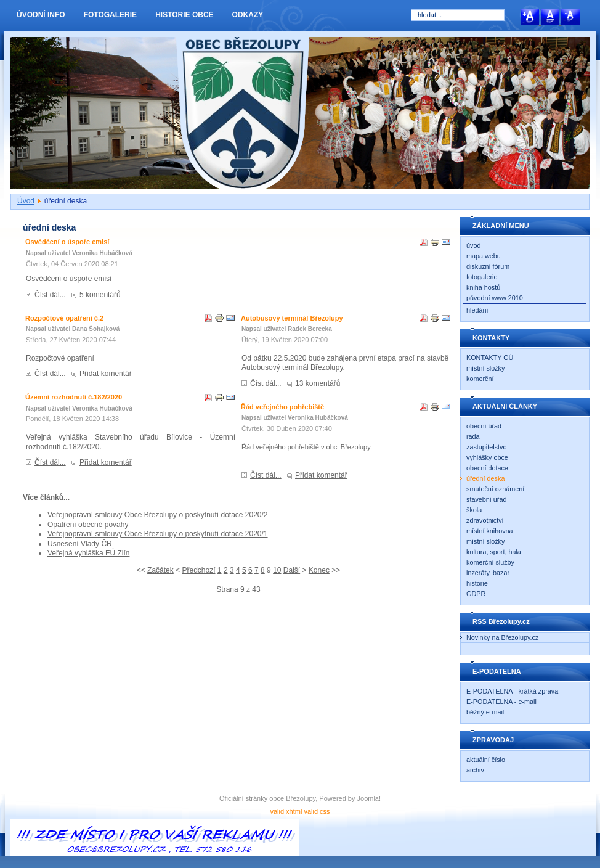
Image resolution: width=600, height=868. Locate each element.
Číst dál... (50, 295)
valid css (317, 811)
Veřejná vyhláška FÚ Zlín (88, 553)
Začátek (160, 570)
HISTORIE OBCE (184, 15)
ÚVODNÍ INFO (41, 15)
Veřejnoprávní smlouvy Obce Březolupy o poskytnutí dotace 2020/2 (158, 515)
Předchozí (198, 570)
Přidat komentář (106, 374)
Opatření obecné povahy (88, 525)
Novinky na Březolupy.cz (502, 637)
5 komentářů (100, 295)
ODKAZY (248, 15)
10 (277, 570)
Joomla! (369, 798)
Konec (319, 570)
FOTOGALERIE (110, 15)
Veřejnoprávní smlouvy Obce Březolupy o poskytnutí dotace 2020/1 (158, 534)
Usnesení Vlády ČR (80, 544)
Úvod (26, 201)
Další (292, 570)
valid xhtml (286, 811)
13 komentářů (318, 383)
